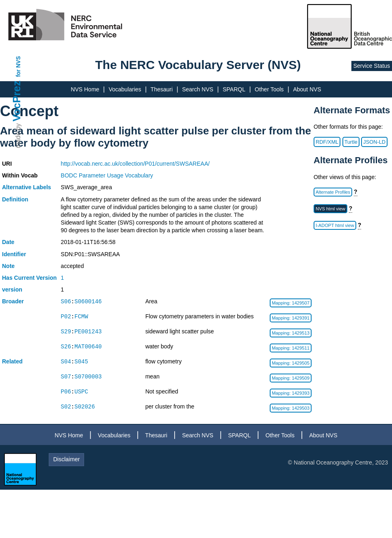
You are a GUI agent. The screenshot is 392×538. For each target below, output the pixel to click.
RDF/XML (327, 142)
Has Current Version (29, 278)
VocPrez (17, 101)
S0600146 (88, 301)
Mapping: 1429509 (291, 378)
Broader (13, 301)
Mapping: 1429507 (291, 303)
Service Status (372, 66)
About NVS (307, 89)
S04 (66, 362)
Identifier (14, 254)
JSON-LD (374, 142)
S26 (66, 347)
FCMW (81, 317)
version (12, 290)
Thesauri (162, 89)
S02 (66, 407)
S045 (81, 362)
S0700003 (88, 377)
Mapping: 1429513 (291, 333)
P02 (66, 317)
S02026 (84, 407)
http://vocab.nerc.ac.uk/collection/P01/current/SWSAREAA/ (135, 164)
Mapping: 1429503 (291, 408)
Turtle (351, 142)
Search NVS (198, 89)
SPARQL (234, 89)
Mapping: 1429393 (291, 393)
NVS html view (330, 209)
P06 (66, 392)
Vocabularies (125, 89)
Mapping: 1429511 (291, 348)
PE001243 (88, 332)
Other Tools (269, 89)
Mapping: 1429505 (291, 363)
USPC (81, 392)
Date (8, 242)
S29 (66, 332)
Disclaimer (66, 459)
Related (12, 361)
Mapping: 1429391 (291, 318)
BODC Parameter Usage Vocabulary (107, 175)
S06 (66, 301)
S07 (66, 377)
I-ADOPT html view (335, 225)
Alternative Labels (27, 187)
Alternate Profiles (333, 192)
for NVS (18, 66)
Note (8, 266)
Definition (15, 199)
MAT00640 (88, 347)
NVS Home (85, 89)
